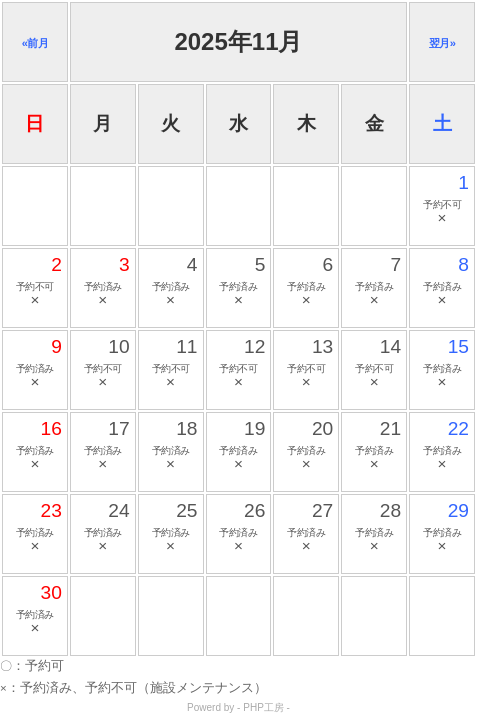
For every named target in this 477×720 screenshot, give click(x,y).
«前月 (35, 43)
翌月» (442, 43)
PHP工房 (263, 707)
